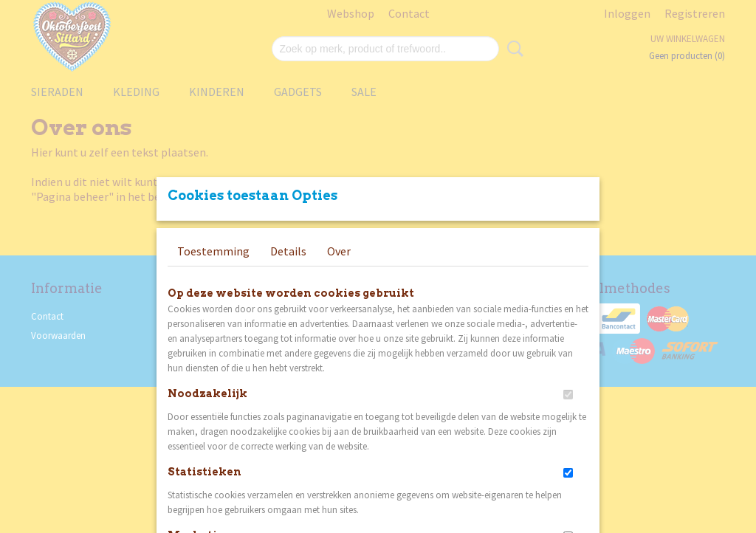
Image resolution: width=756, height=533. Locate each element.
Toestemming (213, 251)
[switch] (568, 395)
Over (339, 251)
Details (288, 251)
